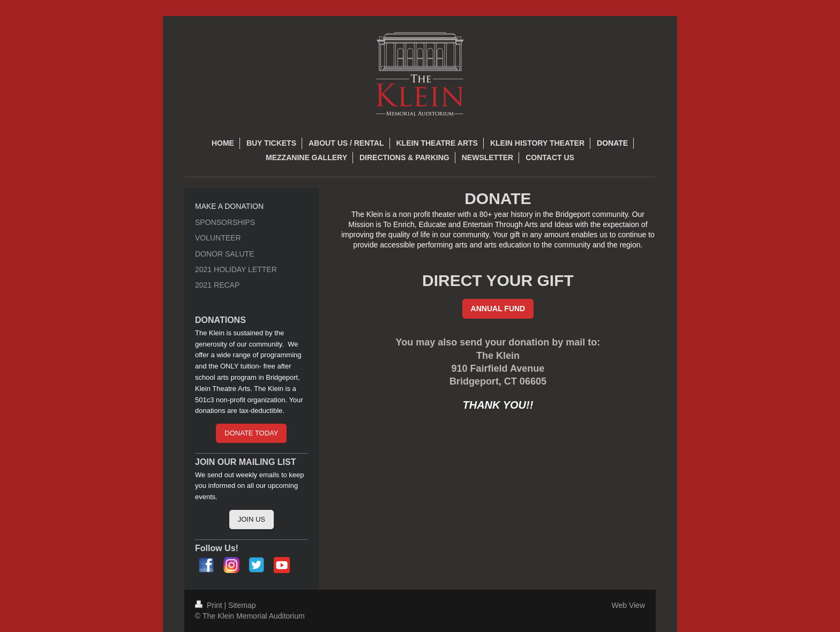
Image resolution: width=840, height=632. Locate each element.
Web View (628, 605)
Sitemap (242, 605)
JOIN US (252, 519)
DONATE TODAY (251, 433)
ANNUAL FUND (498, 309)
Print (210, 605)
